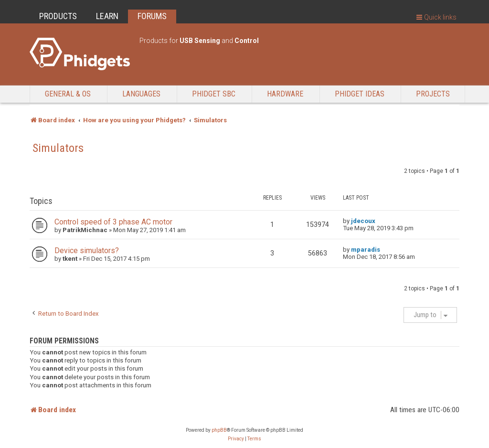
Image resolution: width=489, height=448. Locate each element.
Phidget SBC (214, 94)
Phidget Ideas (360, 94)
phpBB (219, 430)
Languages (141, 94)
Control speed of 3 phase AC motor (113, 222)
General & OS (68, 94)
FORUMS (152, 16)
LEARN (107, 16)
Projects (433, 94)
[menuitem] (236, 439)
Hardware (285, 94)
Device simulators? (87, 251)
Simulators (58, 148)
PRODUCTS (58, 16)
